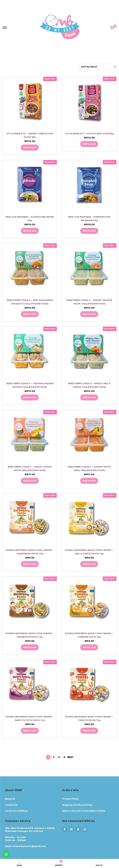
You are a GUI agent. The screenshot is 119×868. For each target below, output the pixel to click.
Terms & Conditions (16, 811)
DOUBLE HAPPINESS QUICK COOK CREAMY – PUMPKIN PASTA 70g (89, 635)
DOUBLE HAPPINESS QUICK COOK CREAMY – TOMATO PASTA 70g (89, 719)
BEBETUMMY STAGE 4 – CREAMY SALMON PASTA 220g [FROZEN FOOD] (89, 302)
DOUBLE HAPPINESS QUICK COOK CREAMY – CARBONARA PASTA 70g (30, 552)
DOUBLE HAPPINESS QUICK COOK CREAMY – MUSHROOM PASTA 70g (30, 635)
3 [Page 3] (59, 757)
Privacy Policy (70, 799)
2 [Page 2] (54, 757)
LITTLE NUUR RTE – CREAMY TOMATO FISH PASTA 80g (30, 135)
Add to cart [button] (30, 148)
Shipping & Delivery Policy (77, 805)
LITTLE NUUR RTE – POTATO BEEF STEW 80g (89, 134)
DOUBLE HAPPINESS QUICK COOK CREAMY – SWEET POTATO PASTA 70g (30, 719)
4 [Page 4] (64, 757)
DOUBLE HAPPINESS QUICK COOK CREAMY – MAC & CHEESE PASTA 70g (89, 552)
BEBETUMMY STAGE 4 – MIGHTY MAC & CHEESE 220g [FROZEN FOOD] (89, 385)
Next (70, 757)
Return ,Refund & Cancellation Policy (84, 811)
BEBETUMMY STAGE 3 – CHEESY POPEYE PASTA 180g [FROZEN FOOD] (30, 469)
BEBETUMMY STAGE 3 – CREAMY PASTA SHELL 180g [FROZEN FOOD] (89, 469)
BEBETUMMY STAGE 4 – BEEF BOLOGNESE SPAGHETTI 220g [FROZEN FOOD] (30, 302)
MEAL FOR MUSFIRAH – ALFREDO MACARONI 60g (30, 219)
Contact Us (11, 805)
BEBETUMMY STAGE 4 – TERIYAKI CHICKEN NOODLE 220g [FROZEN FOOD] (30, 385)
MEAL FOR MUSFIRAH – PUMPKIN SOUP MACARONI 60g (89, 219)
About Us (10, 799)
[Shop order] (98, 67)
